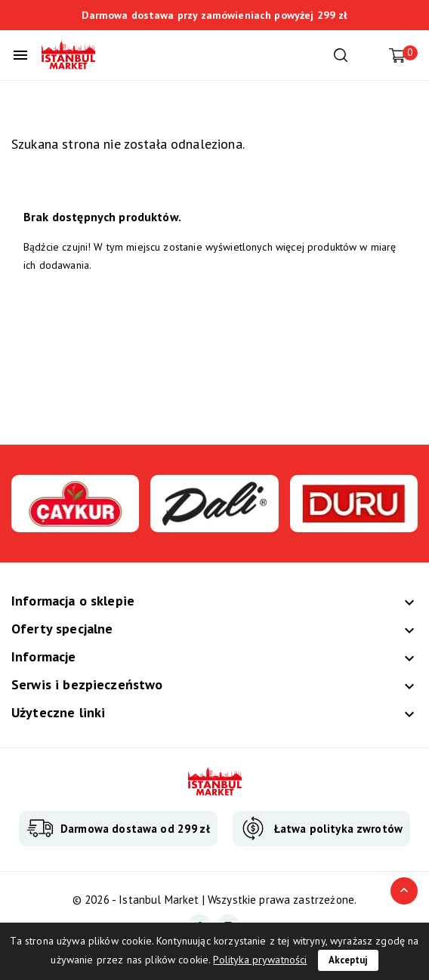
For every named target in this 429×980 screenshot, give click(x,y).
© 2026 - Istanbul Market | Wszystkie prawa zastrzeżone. (214, 900)
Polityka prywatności (260, 960)
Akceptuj (348, 960)
